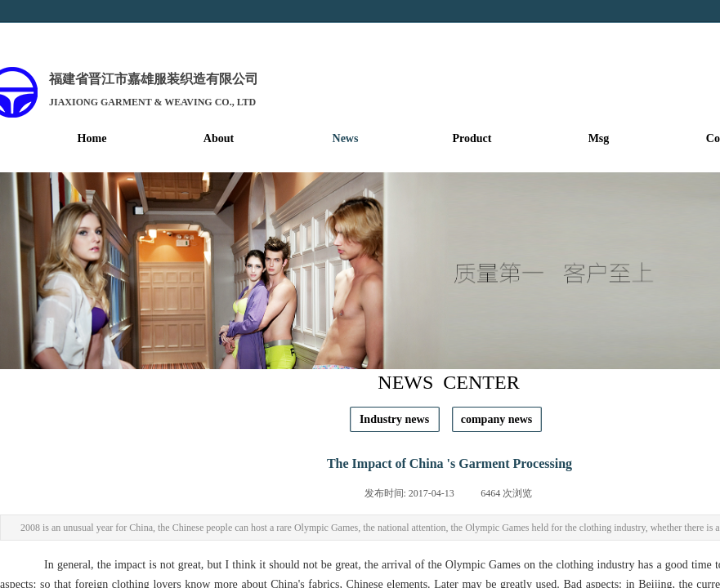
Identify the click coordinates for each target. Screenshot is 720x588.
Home (92, 138)
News (346, 138)
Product (472, 138)
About (219, 138)
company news (497, 419)
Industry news (394, 419)
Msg (599, 138)
